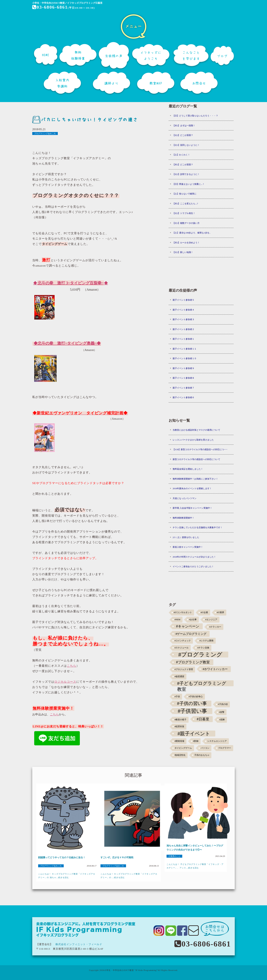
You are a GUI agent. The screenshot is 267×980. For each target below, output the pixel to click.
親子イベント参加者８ (183, 378)
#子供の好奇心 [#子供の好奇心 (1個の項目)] (196, 697)
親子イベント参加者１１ (185, 349)
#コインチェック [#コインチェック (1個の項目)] (183, 641)
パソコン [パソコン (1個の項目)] (205, 748)
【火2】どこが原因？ (183, 135)
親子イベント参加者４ (183, 310)
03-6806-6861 (50, 7)
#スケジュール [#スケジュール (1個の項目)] (182, 648)
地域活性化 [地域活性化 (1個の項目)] (180, 755)
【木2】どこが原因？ (183, 165)
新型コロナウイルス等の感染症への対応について (196, 459)
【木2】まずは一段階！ (184, 126)
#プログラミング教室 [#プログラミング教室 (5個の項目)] (193, 662)
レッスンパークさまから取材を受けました (193, 440)
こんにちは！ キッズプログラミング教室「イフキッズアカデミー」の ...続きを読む (129, 876)
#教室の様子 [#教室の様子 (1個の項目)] (180, 720)
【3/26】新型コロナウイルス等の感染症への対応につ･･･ (200, 449)
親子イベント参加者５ (183, 300)
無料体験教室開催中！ (183, 518)
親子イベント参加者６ (183, 397)
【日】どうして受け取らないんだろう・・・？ (195, 116)
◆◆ (71, 283)
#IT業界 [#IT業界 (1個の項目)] (220, 612)
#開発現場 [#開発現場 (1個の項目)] (179, 741)
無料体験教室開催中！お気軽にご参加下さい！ (195, 479)
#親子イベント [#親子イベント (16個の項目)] (194, 734)
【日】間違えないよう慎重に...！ (189, 184)
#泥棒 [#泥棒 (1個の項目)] (222, 720)
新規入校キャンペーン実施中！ (188, 547)
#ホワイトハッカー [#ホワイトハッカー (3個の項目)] (215, 669)
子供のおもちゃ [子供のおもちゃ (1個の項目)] (202, 755)
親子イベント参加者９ (183, 368)
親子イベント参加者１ (183, 339)
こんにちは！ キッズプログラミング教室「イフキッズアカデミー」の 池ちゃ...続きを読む (67, 876)
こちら (72, 666)
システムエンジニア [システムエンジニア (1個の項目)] (217, 741)
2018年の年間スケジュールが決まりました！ (194, 557)
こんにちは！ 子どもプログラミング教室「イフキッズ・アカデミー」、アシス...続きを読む (195, 866)
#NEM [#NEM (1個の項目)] (177, 620)
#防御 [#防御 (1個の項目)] (196, 741)
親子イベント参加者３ (183, 319)
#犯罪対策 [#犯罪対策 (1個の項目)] (179, 727)
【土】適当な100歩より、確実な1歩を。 (192, 233)
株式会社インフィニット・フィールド (79, 944)
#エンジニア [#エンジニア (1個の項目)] (211, 620)
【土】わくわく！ (181, 155)
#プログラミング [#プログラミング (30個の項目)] (200, 655)
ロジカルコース (65, 682)
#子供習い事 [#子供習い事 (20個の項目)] (192, 711)
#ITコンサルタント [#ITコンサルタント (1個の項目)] (183, 612)
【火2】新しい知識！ (183, 252)
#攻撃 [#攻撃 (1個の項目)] (222, 712)
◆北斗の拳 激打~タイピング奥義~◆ (67, 343)
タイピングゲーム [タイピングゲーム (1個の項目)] (183, 748)
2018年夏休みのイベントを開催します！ (192, 488)
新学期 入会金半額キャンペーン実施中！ (192, 508)
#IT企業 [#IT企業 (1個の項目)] (204, 612)
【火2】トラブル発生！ (184, 213)
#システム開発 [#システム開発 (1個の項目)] (207, 641)
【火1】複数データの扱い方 (186, 223)
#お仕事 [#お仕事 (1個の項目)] (193, 620)
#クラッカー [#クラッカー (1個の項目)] (215, 627)
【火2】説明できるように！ (186, 174)
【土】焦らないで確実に (185, 194)
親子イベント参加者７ (183, 388)
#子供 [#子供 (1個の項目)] (177, 697)
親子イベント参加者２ (183, 329)
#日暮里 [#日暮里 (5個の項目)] (203, 719)
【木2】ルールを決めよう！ (186, 243)
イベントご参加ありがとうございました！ (193, 566)
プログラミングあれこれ (45, 133)
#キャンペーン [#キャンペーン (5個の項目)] (188, 626)
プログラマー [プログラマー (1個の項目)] (225, 748)
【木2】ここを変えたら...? (185, 204)
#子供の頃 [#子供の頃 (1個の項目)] (223, 704)
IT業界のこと (174, 856)
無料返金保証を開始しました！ (188, 469)
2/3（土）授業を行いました (186, 537)
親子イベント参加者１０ (185, 358)
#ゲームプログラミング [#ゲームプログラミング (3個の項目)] (191, 634)
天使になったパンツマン (185, 498)
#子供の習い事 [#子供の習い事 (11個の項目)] (192, 703)
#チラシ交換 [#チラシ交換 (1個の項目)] (203, 648)
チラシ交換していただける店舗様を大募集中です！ (197, 527)
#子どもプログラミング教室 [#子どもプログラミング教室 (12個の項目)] (202, 683)
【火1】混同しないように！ (186, 145)
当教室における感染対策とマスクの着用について (196, 430)
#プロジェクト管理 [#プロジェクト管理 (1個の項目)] (184, 669)
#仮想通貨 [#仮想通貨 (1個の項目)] (179, 676)
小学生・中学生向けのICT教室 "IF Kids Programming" (131, 970)
